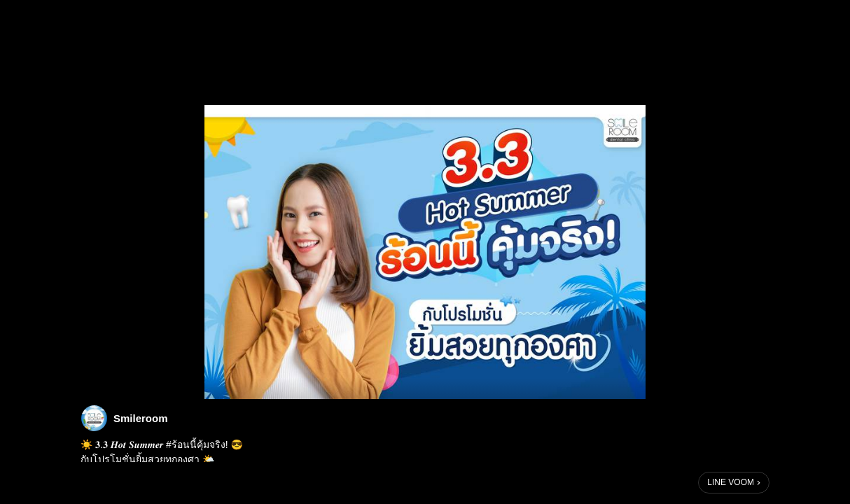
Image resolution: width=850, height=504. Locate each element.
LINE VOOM (731, 482)
